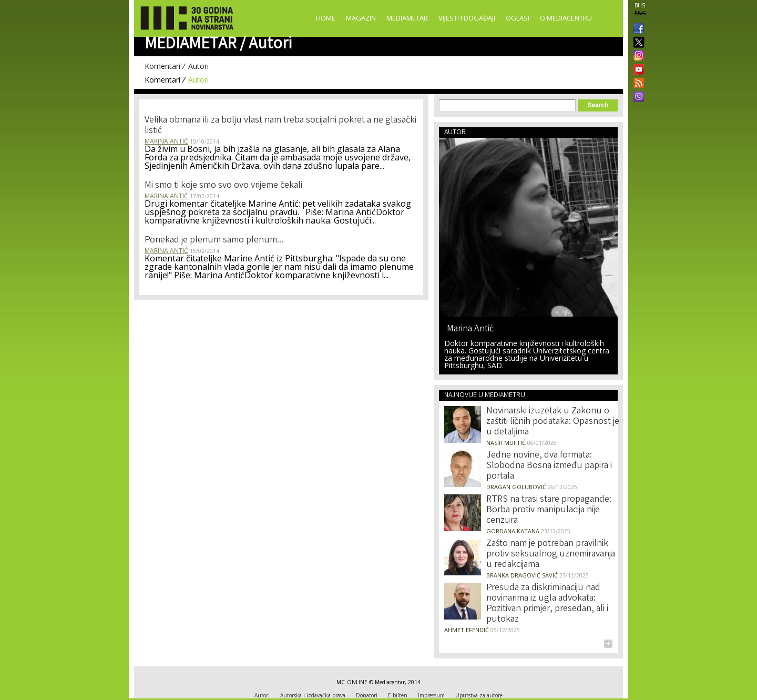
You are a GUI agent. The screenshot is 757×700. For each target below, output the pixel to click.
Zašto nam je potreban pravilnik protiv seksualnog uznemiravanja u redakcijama (551, 554)
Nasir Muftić (506, 443)
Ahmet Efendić (467, 630)
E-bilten (398, 695)
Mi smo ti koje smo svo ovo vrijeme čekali (223, 186)
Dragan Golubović (516, 487)
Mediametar (407, 18)
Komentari (162, 66)
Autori (198, 66)
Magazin (361, 18)
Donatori (367, 695)
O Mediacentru (566, 18)
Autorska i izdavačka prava (313, 695)
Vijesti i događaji (467, 18)
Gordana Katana (513, 531)
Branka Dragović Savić (522, 575)
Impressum (431, 695)
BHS (640, 5)
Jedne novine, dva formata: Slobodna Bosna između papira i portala (549, 466)
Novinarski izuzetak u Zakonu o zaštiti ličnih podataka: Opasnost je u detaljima (553, 422)
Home (326, 18)
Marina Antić (166, 141)
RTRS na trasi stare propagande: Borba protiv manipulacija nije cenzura (549, 510)
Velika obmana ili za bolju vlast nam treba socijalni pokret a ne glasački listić (280, 126)
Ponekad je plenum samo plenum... (214, 240)
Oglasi (518, 18)
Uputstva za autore (479, 695)
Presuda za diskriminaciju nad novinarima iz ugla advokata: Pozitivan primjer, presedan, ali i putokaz (547, 604)
